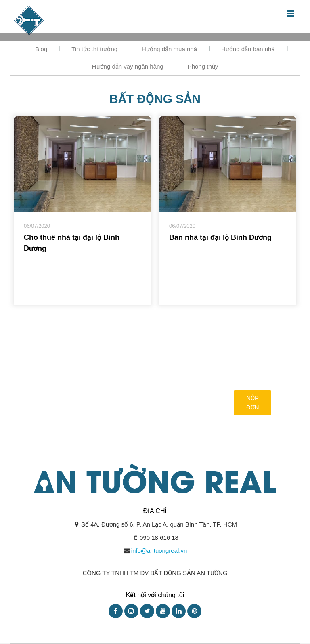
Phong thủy (203, 66)
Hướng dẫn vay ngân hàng (128, 66)
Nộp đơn (253, 403)
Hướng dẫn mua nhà (169, 49)
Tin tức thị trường (94, 49)
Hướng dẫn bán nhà (248, 49)
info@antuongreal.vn (159, 551)
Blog (41, 49)
